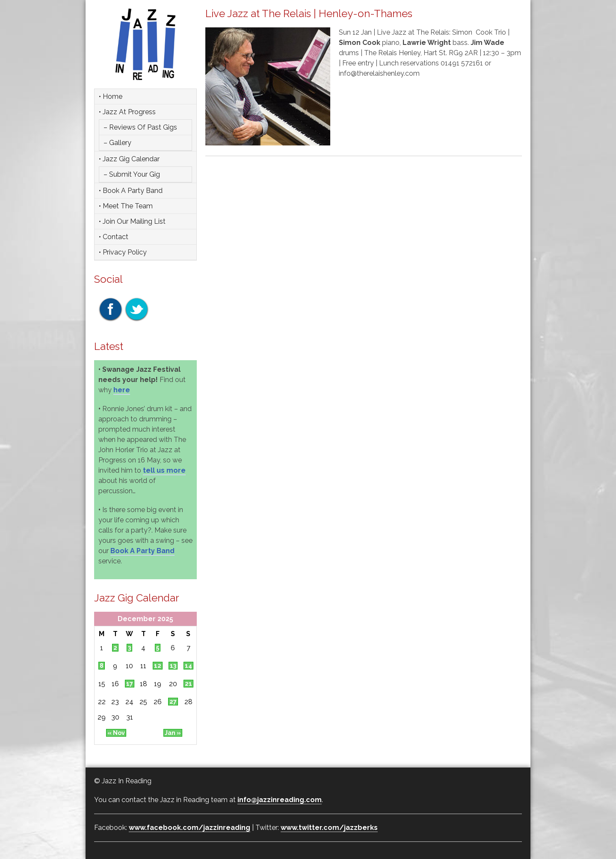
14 (188, 666)
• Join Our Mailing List (132, 221)
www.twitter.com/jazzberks (329, 828)
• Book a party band (131, 191)
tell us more (164, 470)
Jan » (173, 733)
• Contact (114, 237)
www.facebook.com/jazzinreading (190, 828)
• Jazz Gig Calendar (129, 159)
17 (130, 684)
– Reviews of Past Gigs (140, 127)
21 (188, 684)
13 (173, 666)
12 (158, 666)
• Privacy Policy (123, 252)
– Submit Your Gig (132, 174)
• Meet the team (126, 206)
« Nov (116, 733)
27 (173, 702)
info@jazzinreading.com (280, 800)
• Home (111, 96)
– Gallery (117, 143)
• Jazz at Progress (127, 112)
